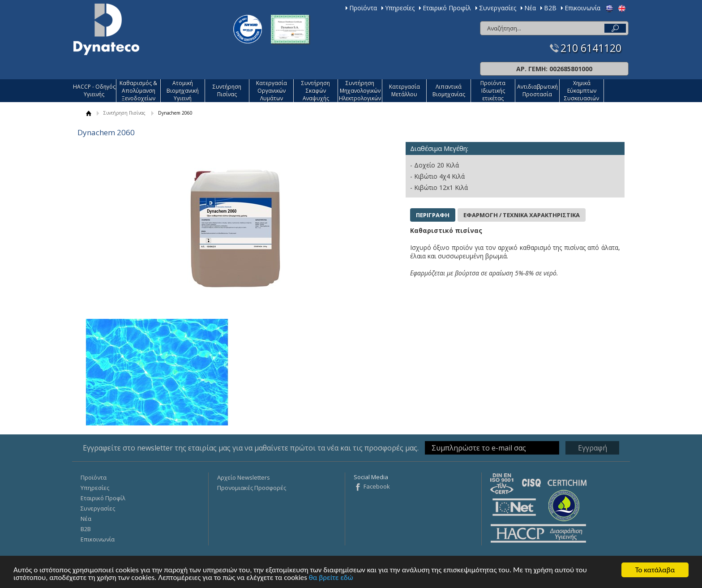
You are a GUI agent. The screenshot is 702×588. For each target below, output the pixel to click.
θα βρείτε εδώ (331, 578)
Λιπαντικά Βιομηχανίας (449, 90)
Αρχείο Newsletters (244, 477)
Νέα (530, 8)
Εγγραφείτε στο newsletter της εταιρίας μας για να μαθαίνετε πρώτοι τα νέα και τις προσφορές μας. (251, 448)
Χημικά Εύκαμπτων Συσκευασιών (582, 91)
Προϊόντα (363, 8)
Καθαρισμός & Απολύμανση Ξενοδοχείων (138, 91)
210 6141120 (591, 48)
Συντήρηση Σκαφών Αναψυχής (316, 91)
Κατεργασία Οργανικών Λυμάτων (272, 91)
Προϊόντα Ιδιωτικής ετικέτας (493, 91)
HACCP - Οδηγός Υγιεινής (94, 90)
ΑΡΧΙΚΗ (89, 113)
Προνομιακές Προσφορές (252, 488)
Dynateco (106, 29)
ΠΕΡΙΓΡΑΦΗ (433, 215)
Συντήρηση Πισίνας (227, 90)
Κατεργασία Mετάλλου (405, 90)
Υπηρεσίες (400, 8)
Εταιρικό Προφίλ (447, 8)
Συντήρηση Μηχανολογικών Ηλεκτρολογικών (360, 91)
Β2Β (550, 8)
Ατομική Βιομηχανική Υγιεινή (183, 91)
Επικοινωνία (582, 8)
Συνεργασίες (498, 8)
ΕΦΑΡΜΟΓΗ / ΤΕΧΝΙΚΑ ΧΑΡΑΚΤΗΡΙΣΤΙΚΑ (522, 215)
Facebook (377, 486)
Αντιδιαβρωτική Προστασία (537, 90)
